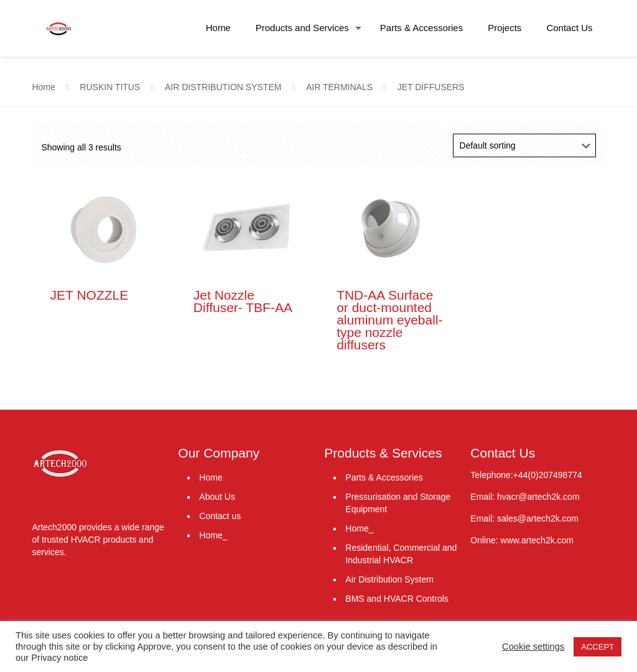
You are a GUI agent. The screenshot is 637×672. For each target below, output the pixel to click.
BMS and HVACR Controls (397, 599)
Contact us (220, 516)
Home (43, 87)
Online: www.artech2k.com (522, 540)
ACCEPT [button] (597, 647)
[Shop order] (524, 145)
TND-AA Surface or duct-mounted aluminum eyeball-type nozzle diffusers (389, 320)
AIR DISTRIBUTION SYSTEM (223, 87)
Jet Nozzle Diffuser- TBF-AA (243, 301)
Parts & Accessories (384, 477)
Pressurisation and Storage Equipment (398, 503)
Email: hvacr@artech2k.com (525, 497)
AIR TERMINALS (339, 87)
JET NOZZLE (90, 295)
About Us (217, 497)
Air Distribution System (389, 579)
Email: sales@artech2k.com (524, 518)
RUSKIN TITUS (110, 87)
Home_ (213, 535)
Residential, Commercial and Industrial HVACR (401, 554)
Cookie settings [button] (533, 647)
